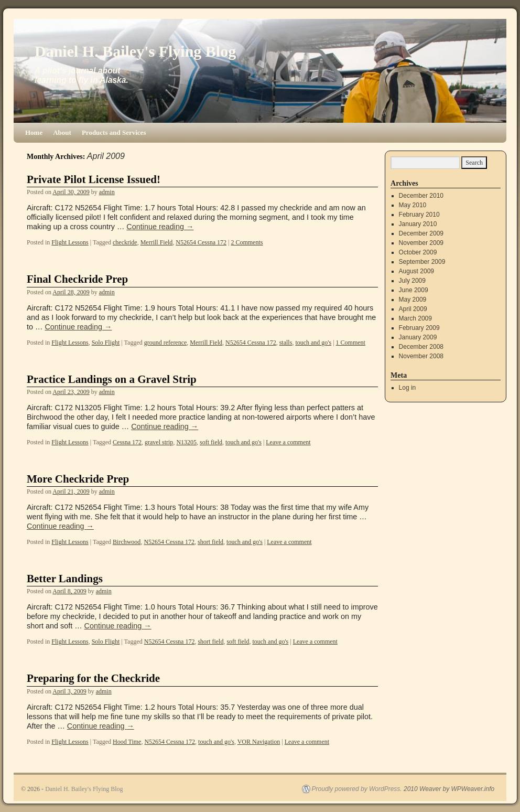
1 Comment (351, 343)
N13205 (186, 442)
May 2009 (413, 300)
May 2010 (413, 205)
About (62, 132)
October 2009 (418, 252)
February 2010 (419, 215)
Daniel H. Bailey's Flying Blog (135, 51)
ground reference (166, 343)
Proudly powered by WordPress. (357, 789)
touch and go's (313, 343)
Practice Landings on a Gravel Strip (112, 379)
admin (107, 192)
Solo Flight (106, 343)
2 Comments (247, 242)
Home (34, 132)
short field (210, 542)
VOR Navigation (259, 742)
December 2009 (421, 233)
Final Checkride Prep (77, 279)
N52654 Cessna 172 (201, 242)
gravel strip (159, 442)
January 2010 (418, 224)
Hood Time (127, 742)
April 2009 (413, 309)
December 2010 (421, 196)
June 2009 (414, 290)
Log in (408, 388)
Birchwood (127, 542)
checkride (125, 242)
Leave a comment (288, 442)
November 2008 (421, 356)
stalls (286, 343)
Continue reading (160, 227)
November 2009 (421, 243)
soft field (211, 442)
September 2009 (422, 262)
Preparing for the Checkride (93, 678)
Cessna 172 (127, 442)
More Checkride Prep (78, 479)
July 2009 (412, 281)
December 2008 (421, 347)
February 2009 (419, 328)
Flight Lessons (70, 242)
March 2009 (415, 318)
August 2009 (416, 271)
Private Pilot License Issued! (94, 179)
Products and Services (114, 132)
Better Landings (65, 579)
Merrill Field (157, 242)
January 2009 (418, 337)
